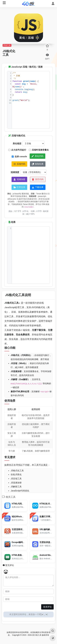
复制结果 (38, 164)
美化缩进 (17, 143)
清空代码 (38, 179)
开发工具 (7, 45)
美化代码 (37, 156)
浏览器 (17, 330)
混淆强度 (15, 172)
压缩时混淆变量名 (39, 150)
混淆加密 (19, 179)
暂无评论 (10, 565)
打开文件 (19, 187)
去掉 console (19, 157)
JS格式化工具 (11, 303)
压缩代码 (19, 164)
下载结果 (38, 187)
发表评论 (47, 607)
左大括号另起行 (17, 150)
